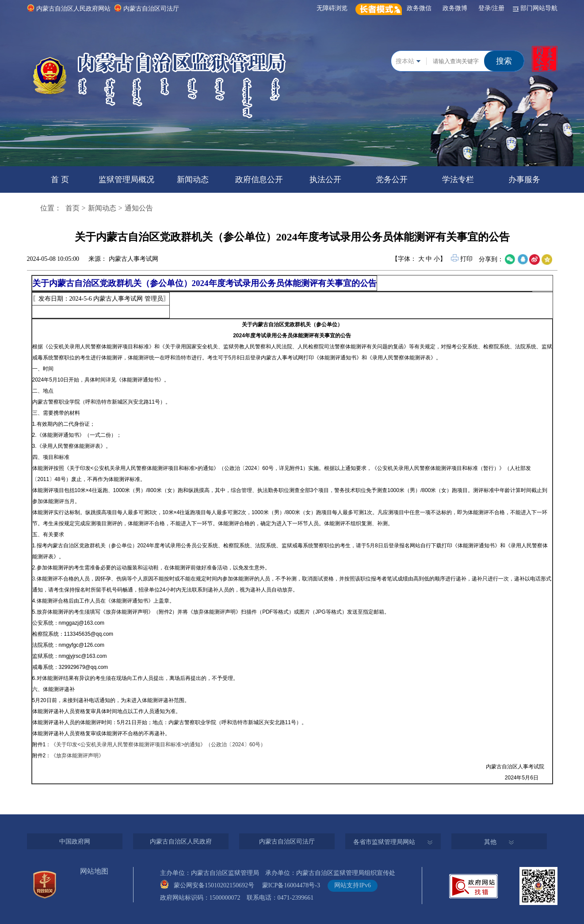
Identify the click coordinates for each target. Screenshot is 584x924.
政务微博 (456, 8)
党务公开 (392, 179)
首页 (73, 208)
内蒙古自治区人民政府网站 (73, 9)
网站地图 (94, 871)
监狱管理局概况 (126, 179)
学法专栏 (458, 179)
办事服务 (524, 179)
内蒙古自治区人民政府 (181, 842)
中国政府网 (75, 842)
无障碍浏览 (334, 8)
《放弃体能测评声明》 (77, 756)
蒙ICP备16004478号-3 (294, 885)
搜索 (504, 61)
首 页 (60, 179)
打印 (462, 259)
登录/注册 (493, 8)
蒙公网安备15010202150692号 (217, 885)
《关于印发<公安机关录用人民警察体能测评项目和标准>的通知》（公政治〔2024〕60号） (158, 745)
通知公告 (139, 208)
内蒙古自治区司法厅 (151, 9)
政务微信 (421, 8)
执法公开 (325, 179)
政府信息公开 (259, 179)
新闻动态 (193, 179)
